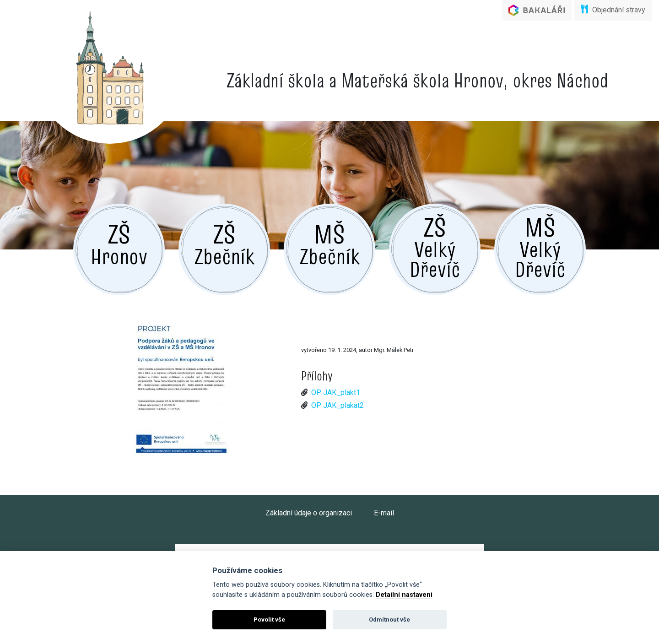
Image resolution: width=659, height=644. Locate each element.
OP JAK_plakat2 (338, 405)
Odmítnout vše (389, 620)
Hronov (119, 243)
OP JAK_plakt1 (336, 392)
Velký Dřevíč (435, 246)
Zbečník (224, 243)
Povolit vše (269, 620)
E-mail (384, 513)
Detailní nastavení (404, 595)
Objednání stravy (613, 9)
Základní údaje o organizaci (309, 513)
